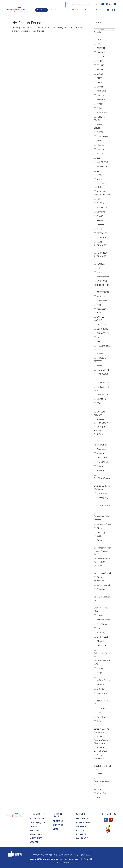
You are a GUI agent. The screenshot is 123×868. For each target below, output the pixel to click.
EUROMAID (100, 113)
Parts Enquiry (55, 10)
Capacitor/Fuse (102, 524)
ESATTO (99, 104)
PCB (97, 713)
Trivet (98, 789)
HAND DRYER (101, 370)
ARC (98, 44)
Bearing (99, 471)
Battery (99, 466)
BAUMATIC (100, 52)
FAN (97, 342)
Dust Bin (99, 615)
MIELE (98, 179)
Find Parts (82, 819)
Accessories (101, 449)
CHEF (98, 78)
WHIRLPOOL (101, 281)
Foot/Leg (100, 633)
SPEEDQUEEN (101, 233)
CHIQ (98, 83)
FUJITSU (99, 132)
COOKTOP (100, 325)
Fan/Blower (101, 624)
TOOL (98, 403)
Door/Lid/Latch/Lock (102, 597)
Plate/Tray (100, 717)
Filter (98, 628)
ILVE (97, 158)
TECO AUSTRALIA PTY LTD (101, 245)
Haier (98, 141)
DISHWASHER (101, 333)
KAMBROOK (101, 162)
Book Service (42, 10)
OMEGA (99, 203)
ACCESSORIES (102, 292)
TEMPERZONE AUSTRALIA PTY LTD (101, 256)
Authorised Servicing (72, 10)
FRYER (98, 366)
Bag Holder (101, 458)
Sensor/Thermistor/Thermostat (102, 729)
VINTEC (99, 272)
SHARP (99, 216)
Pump (98, 721)
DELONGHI (100, 91)
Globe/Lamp (101, 646)
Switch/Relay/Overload (102, 766)
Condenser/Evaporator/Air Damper (102, 548)
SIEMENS (99, 220)
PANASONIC (101, 208)
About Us (58, 821)
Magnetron (100, 693)
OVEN (98, 378)
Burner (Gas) (101, 498)
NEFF (98, 199)
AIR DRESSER (101, 301)
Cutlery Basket (102, 585)
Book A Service (84, 823)
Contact (99, 10)
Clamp (99, 528)
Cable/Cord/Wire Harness (102, 516)
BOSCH (99, 74)
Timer (98, 774)
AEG (97, 40)
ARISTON (99, 48)
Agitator (99, 453)
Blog (56, 829)
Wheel (98, 798)
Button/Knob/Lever (102, 505)
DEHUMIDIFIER (102, 329)
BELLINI (99, 70)
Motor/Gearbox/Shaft (102, 701)
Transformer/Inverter (102, 781)
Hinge (98, 673)
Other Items (101, 708)
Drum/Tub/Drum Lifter (101, 608)
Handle (99, 668)
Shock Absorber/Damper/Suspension (102, 740)
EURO (98, 108)
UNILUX (99, 268)
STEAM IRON (101, 399)
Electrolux (100, 100)
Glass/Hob (100, 641)
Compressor (101, 540)
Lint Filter (99, 689)
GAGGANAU (101, 136)
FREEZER (99, 354)
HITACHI (99, 149)
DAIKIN (98, 87)
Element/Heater (102, 620)
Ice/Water (100, 685)
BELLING (99, 65)
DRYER (98, 337)
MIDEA (98, 175)
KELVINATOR (101, 166)
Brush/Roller (101, 493)
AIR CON (100, 296)
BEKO (98, 61)
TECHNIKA (100, 238)
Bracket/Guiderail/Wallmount (102, 486)
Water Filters (101, 793)
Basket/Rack (101, 462)
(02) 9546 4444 (109, 4)
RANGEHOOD (102, 395)
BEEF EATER (101, 57)
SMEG (98, 229)
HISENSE (99, 145)
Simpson (99, 225)
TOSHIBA (99, 264)
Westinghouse (102, 277)
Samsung (100, 212)
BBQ (98, 305)
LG (97, 171)
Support (88, 10)
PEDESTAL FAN (102, 383)
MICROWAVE (101, 374)
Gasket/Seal (101, 637)
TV (97, 408)
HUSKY (99, 154)
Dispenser (100, 589)
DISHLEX (99, 95)
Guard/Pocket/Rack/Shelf (102, 661)
